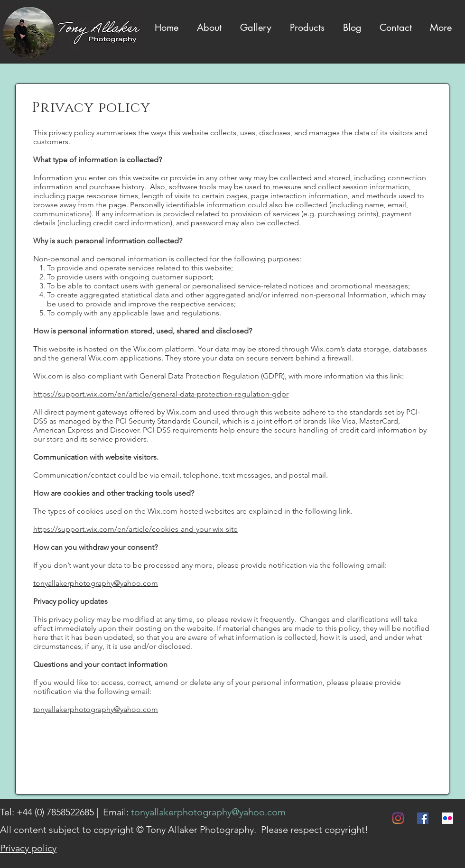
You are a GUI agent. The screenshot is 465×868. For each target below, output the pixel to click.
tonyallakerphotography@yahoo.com (96, 583)
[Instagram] (398, 818)
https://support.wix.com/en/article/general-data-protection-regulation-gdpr (161, 394)
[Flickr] (447, 818)
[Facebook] (423, 818)
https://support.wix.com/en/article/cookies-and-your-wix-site (135, 529)
